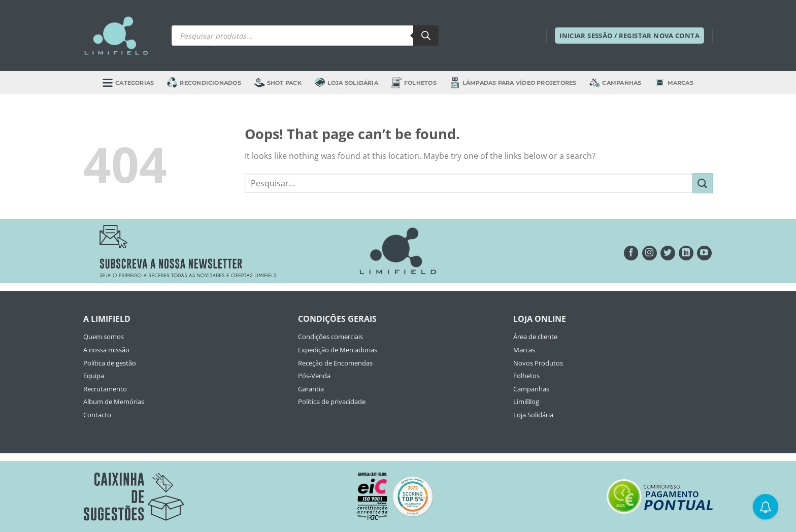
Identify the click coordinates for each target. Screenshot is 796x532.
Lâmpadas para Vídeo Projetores (513, 82)
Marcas (674, 83)
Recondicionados (204, 82)
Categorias (128, 82)
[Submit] (703, 183)
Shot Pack (278, 83)
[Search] (426, 36)
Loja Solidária (346, 82)
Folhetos (414, 82)
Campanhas (615, 83)
